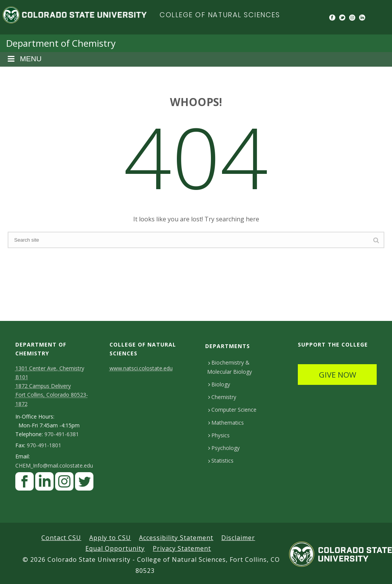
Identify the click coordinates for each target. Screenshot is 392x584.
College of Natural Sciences (220, 15)
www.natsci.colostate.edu (141, 368)
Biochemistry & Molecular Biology (229, 367)
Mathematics (226, 423)
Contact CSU (61, 538)
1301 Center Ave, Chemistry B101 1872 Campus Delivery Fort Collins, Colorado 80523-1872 (52, 386)
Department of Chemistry (61, 43)
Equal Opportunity (115, 548)
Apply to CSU (110, 538)
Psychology (224, 448)
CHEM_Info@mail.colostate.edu (54, 466)
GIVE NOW (337, 375)
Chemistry (222, 397)
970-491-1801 (44, 445)
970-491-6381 (62, 434)
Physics (219, 435)
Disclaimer (238, 538)
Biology (219, 384)
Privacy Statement (182, 548)
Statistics (221, 460)
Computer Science (232, 410)
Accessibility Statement (176, 538)
